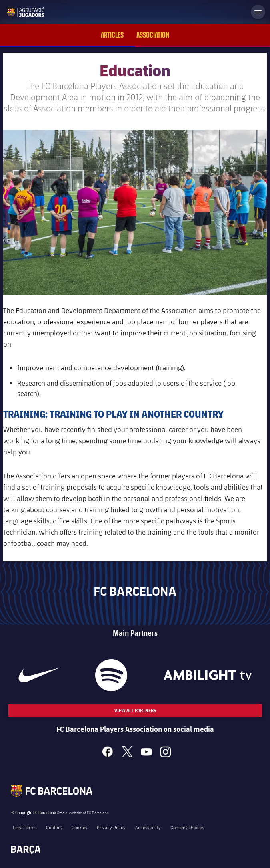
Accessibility (148, 827)
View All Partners (135, 710)
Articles (112, 35)
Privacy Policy (111, 827)
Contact (54, 827)
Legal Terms (25, 827)
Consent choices (187, 827)
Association (153, 35)
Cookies (79, 827)
